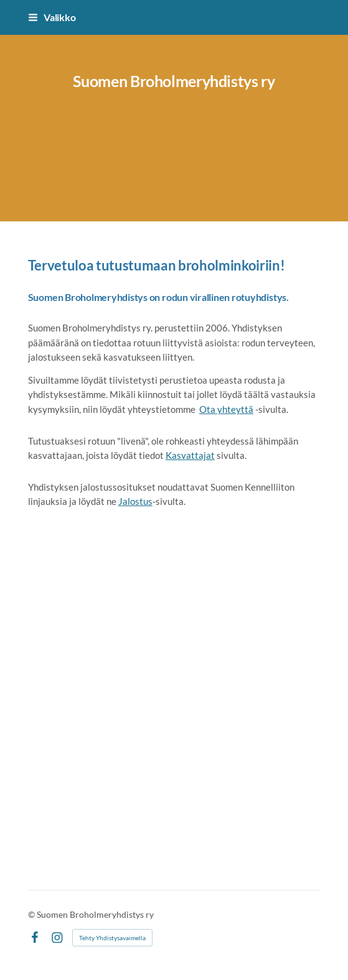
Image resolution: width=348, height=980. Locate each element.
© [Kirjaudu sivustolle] (32, 914)
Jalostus (135, 501)
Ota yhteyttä (226, 409)
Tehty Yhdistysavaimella (112, 938)
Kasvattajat (190, 455)
